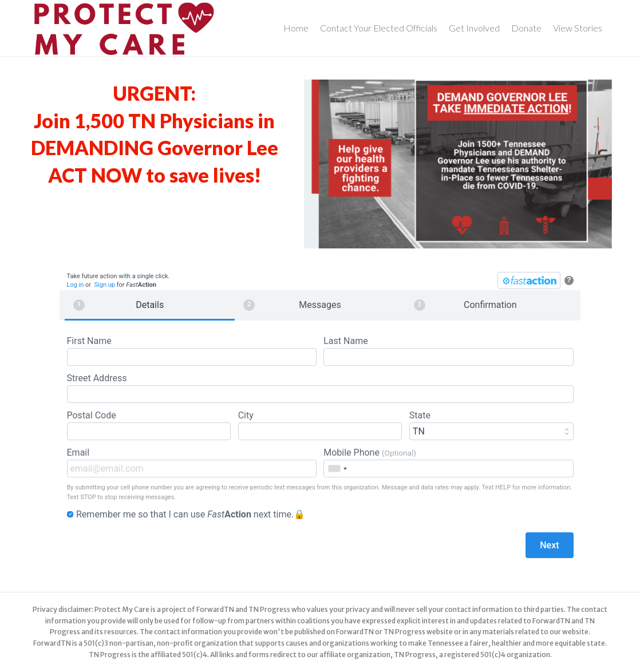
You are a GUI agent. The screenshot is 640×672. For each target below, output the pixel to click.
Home (296, 28)
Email (192, 462)
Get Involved (474, 28)
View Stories (578, 28)
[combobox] (337, 469)
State (491, 425)
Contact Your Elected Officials (379, 28)
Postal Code (149, 425)
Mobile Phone (448, 462)
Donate (526, 28)
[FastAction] (529, 280)
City (320, 425)
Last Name (448, 351)
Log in (76, 285)
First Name (192, 351)
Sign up (105, 285)
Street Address (320, 388)
